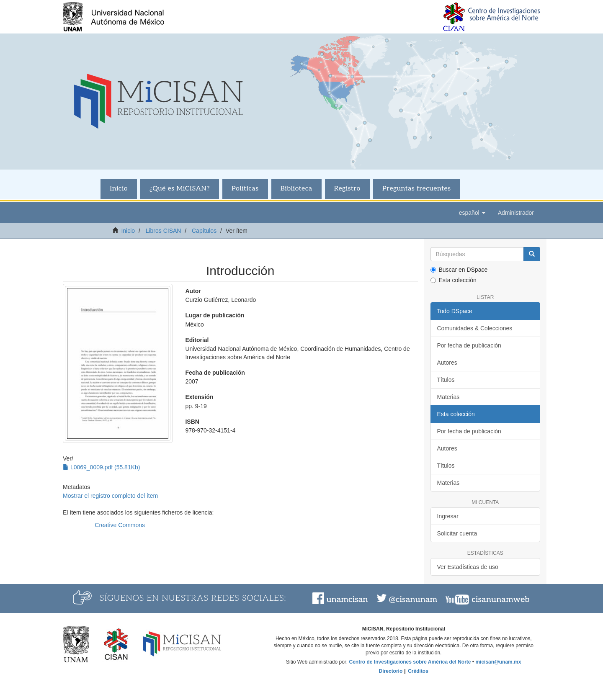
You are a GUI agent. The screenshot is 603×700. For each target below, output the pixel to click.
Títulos (446, 380)
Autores (447, 363)
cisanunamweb (500, 600)
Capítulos (204, 231)
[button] (472, 213)
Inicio (119, 189)
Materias (448, 397)
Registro (347, 189)
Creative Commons (120, 525)
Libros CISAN (164, 231)
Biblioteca (296, 189)
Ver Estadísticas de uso (468, 567)
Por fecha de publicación (469, 345)
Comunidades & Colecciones (475, 328)
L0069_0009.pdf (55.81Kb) (101, 467)
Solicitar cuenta (457, 533)
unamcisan (347, 600)
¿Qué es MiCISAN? (180, 189)
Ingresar (448, 516)
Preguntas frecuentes (417, 189)
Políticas (245, 189)
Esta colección (454, 280)
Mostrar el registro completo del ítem (110, 496)
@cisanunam (413, 600)
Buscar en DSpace (459, 270)
